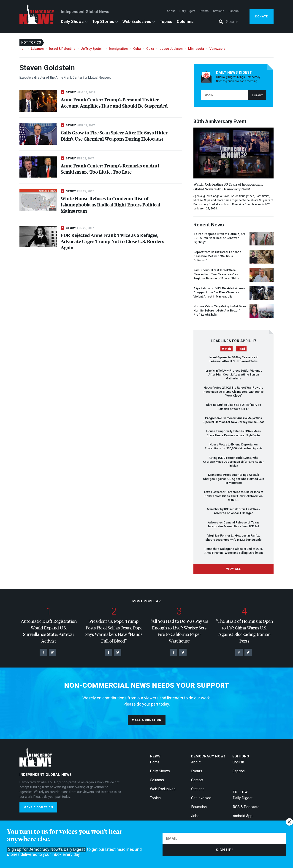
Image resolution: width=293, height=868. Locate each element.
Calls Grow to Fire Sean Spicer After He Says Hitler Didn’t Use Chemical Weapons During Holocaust (114, 136)
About (171, 11)
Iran (22, 49)
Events (204, 11)
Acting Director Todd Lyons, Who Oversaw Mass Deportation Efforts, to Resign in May (234, 462)
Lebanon (37, 49)
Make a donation (147, 720)
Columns (185, 21)
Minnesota (196, 49)
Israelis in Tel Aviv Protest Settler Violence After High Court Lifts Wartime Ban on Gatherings (233, 375)
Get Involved (201, 798)
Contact (197, 780)
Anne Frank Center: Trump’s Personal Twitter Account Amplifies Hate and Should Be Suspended (114, 103)
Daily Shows (72, 21)
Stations (219, 11)
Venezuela (217, 49)
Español (234, 11)
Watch (227, 349)
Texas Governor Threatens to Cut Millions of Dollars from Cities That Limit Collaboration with (234, 496)
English (238, 762)
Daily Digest (187, 11)
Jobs (195, 816)
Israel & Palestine (62, 49)
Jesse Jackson (171, 49)
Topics (166, 21)
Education (199, 807)
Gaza (150, 49)
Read (241, 349)
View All (233, 569)
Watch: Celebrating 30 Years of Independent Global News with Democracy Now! (228, 186)
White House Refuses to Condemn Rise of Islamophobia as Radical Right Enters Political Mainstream (110, 204)
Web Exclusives (137, 21)
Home (155, 762)
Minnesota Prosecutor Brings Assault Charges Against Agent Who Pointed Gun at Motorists (233, 479)
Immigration (118, 49)
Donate (262, 17)
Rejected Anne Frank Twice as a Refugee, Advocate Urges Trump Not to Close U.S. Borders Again (112, 241)
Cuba (137, 49)
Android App (243, 816)
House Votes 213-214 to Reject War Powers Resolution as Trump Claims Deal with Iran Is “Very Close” (233, 392)
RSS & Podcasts (246, 807)
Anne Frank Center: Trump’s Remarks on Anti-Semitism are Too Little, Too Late (111, 169)
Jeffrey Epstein (92, 49)
